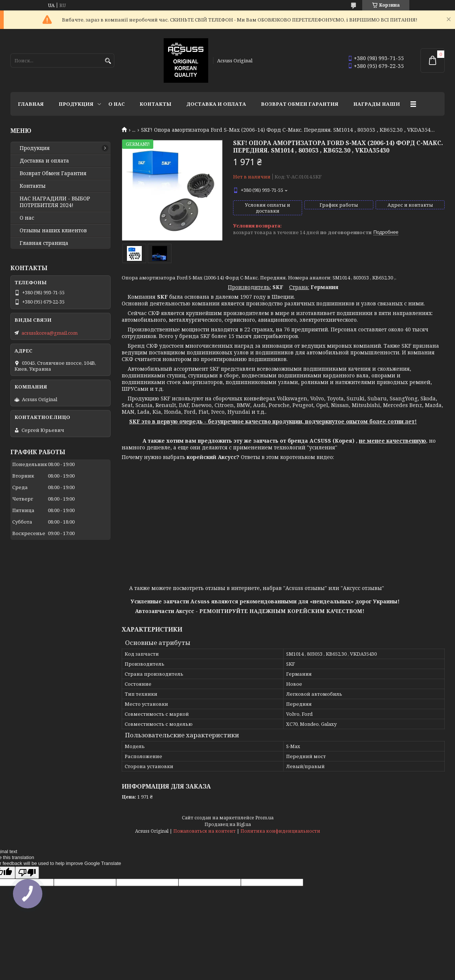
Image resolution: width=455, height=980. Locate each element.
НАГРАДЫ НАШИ (377, 104)
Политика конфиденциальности (280, 831)
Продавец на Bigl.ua (228, 824)
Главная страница (44, 243)
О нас (117, 104)
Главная (31, 104)
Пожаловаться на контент (204, 831)
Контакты (156, 104)
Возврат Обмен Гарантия (300, 104)
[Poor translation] (27, 873)
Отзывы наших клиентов (53, 230)
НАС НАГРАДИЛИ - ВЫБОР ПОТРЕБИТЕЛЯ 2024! (55, 202)
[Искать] (108, 61)
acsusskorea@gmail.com (50, 333)
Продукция (76, 104)
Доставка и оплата (216, 104)
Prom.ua (264, 818)
